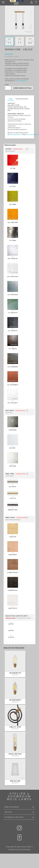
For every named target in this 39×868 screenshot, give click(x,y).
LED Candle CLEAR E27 (15, 700)
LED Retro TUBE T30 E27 (15, 754)
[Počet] (7, 88)
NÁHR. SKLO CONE (15, 781)
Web (13, 1)
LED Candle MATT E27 (15, 673)
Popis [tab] (11, 99)
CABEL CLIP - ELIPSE (15, 727)
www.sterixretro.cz (33, 134)
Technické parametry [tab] (22, 99)
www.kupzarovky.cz (16, 134)
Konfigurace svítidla (23, 88)
